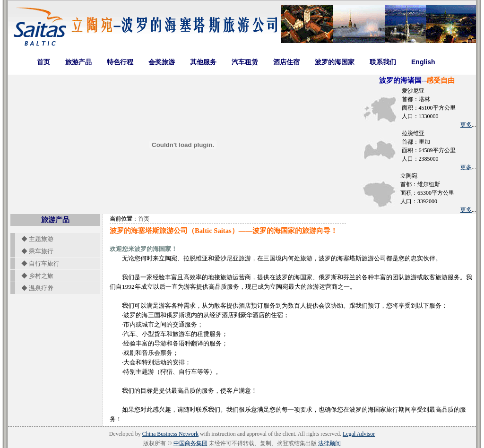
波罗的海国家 (335, 62)
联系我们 (383, 62)
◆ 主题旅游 (34, 239)
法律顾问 (329, 443)
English (423, 62)
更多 (466, 125)
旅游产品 (78, 62)
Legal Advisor (359, 434)
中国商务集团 (190, 443)
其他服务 (203, 62)
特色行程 (120, 62)
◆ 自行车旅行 (37, 263)
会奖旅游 (162, 62)
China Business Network (170, 434)
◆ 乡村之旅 (34, 276)
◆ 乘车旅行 (34, 251)
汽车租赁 (245, 62)
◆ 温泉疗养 (34, 288)
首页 (43, 62)
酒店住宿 (286, 62)
